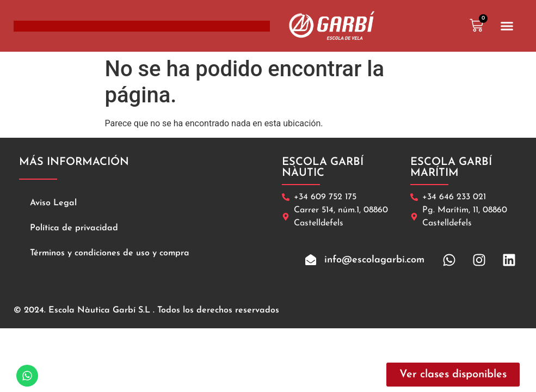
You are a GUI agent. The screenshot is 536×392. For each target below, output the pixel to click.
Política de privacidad (74, 228)
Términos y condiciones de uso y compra (110, 253)
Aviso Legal (53, 203)
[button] (507, 26)
